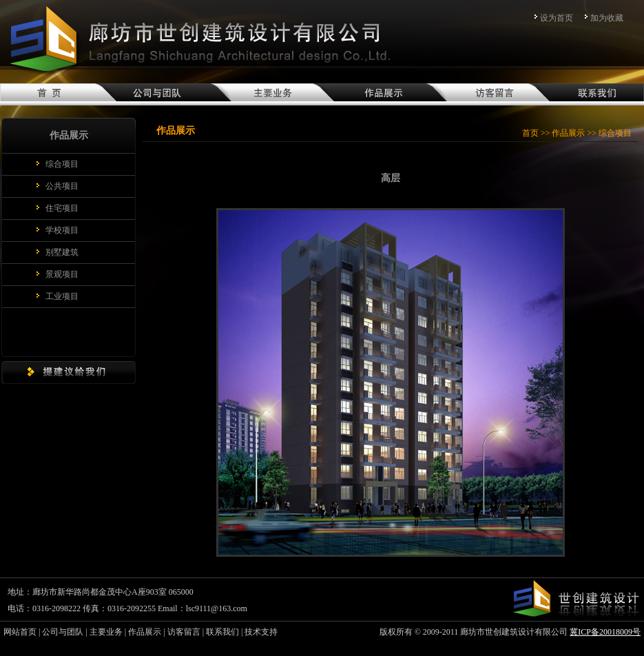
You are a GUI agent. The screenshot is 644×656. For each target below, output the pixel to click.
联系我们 (222, 632)
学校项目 (62, 230)
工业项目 (62, 296)
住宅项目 (62, 208)
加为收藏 (607, 18)
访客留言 (184, 632)
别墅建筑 (62, 252)
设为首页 (557, 18)
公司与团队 (63, 632)
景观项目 (62, 274)
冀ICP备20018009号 (605, 632)
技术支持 (261, 632)
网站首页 (20, 632)
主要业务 (106, 632)
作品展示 (568, 133)
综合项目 (62, 164)
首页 (530, 133)
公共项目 (62, 186)
